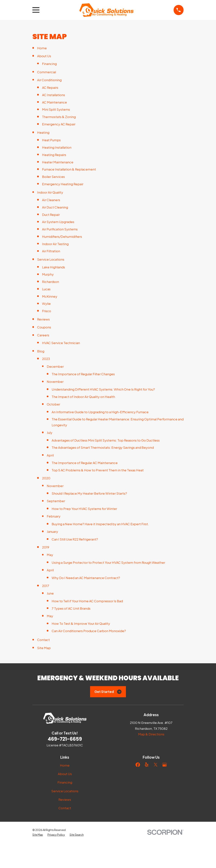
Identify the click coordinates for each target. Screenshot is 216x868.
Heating (43, 132)
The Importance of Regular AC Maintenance (85, 463)
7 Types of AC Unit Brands (71, 608)
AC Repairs (50, 87)
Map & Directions (151, 734)
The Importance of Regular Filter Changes (83, 374)
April (50, 455)
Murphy (48, 274)
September (56, 501)
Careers (43, 335)
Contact (43, 640)
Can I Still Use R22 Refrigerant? (75, 539)
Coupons (44, 327)
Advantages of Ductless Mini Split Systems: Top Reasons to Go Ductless (106, 440)
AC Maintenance (54, 102)
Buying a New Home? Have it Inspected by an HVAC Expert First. (100, 524)
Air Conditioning (49, 80)
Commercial (47, 72)
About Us (44, 56)
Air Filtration (51, 251)
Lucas (46, 289)
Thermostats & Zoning (59, 117)
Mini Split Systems (56, 109)
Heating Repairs (54, 155)
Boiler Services (53, 177)
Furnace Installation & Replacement (69, 169)
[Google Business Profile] (165, 765)
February (54, 516)
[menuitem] (38, 860)
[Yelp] (147, 765)
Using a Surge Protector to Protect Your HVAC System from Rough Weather (108, 562)
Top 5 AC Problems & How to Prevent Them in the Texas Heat (98, 470)
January (52, 531)
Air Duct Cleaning (55, 207)
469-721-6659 (65, 739)
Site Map (44, 648)
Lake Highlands (54, 267)
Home (42, 48)
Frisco (47, 311)
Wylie (46, 303)
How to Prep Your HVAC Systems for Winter (84, 509)
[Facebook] (138, 765)
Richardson (51, 282)
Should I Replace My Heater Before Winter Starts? (89, 493)
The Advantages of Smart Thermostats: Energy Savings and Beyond (103, 447)
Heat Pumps (51, 140)
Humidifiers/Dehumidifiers (62, 236)
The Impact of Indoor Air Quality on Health (83, 397)
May (50, 555)
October (53, 404)
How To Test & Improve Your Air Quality (81, 623)
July (50, 432)
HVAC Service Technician (61, 343)
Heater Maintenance (58, 162)
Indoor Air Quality (50, 192)
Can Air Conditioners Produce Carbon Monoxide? (89, 631)
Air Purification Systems (60, 229)
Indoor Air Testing (55, 244)
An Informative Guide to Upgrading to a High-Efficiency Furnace (100, 412)
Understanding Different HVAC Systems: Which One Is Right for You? (103, 389)
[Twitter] (156, 765)
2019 (46, 547)
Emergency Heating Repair (63, 184)
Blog (41, 351)
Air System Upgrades (58, 222)
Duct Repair (51, 215)
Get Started (108, 692)
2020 (46, 478)
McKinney (50, 296)
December (55, 366)
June (50, 593)
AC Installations (54, 95)
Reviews (43, 319)
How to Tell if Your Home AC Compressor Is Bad (87, 601)
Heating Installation (57, 147)
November (55, 381)
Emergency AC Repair (59, 124)
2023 (46, 359)
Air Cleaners (51, 200)
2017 (46, 586)
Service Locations (51, 259)
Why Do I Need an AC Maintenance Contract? (86, 578)
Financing (49, 64)
